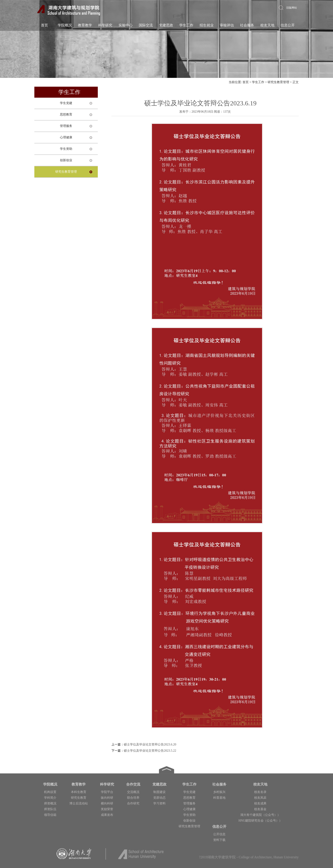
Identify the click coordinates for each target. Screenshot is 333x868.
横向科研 (107, 803)
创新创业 (66, 160)
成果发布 (107, 815)
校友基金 (260, 809)
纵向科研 (107, 798)
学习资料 (159, 803)
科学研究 (105, 25)
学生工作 (186, 25)
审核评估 (227, 25)
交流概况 (133, 792)
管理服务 (66, 126)
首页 (44, 25)
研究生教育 (79, 798)
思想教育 (66, 114)
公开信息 (219, 834)
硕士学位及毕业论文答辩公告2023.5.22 (150, 751)
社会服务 (247, 25)
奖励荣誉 (107, 809)
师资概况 (50, 803)
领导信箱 (50, 815)
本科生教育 (79, 792)
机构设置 (50, 792)
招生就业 (207, 25)
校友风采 (260, 798)
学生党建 (66, 103)
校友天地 (267, 25)
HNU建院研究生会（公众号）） (260, 821)
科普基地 (219, 798)
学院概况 (65, 25)
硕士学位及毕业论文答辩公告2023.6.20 (150, 744)
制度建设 (159, 792)
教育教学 (85, 25)
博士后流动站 (79, 803)
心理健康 (66, 137)
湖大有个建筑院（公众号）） (260, 815)
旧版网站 (292, 8)
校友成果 (260, 803)
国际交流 (146, 25)
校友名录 (260, 792)
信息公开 (288, 25)
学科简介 (50, 798)
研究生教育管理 (278, 82)
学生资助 (66, 149)
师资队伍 (50, 809)
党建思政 (166, 25)
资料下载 (219, 840)
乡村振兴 (219, 792)
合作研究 (133, 803)
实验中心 (126, 25)
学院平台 (107, 792)
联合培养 (133, 798)
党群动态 (159, 798)
